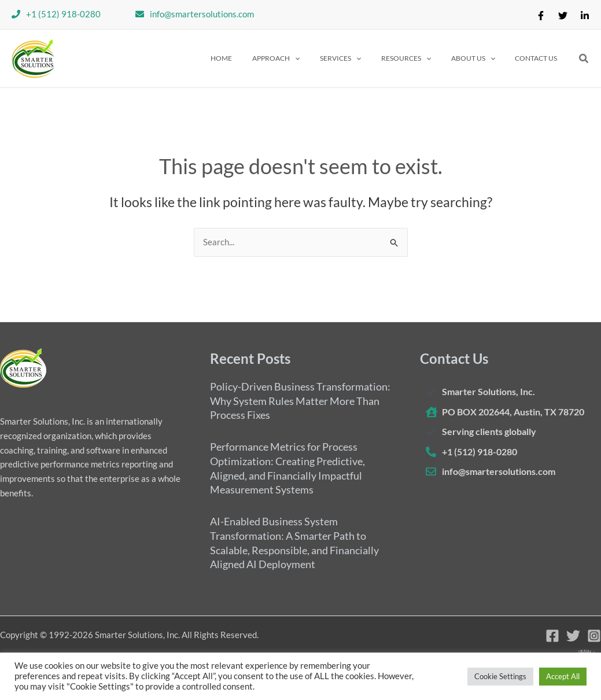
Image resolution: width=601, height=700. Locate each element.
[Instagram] (594, 636)
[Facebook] (541, 16)
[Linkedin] (585, 16)
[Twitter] (563, 16)
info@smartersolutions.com (202, 14)
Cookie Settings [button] (500, 676)
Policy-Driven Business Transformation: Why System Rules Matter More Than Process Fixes (300, 400)
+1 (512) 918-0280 (63, 14)
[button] (304, 58)
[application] (322, 58)
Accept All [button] (563, 676)
